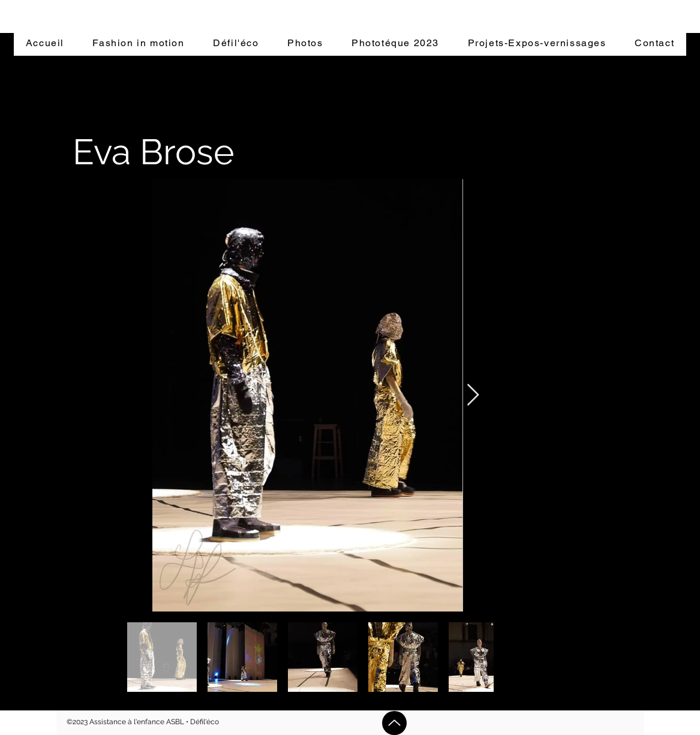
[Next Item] (473, 395)
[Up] (394, 723)
